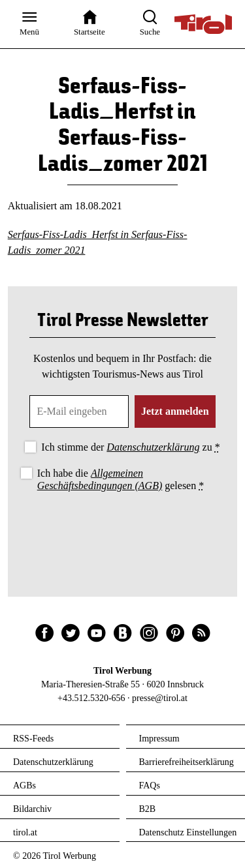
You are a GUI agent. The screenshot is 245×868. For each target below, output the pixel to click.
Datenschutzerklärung (153, 447)
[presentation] (123, 530)
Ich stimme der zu (130, 447)
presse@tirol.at (160, 698)
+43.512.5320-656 (91, 698)
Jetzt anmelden (175, 411)
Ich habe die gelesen (121, 479)
